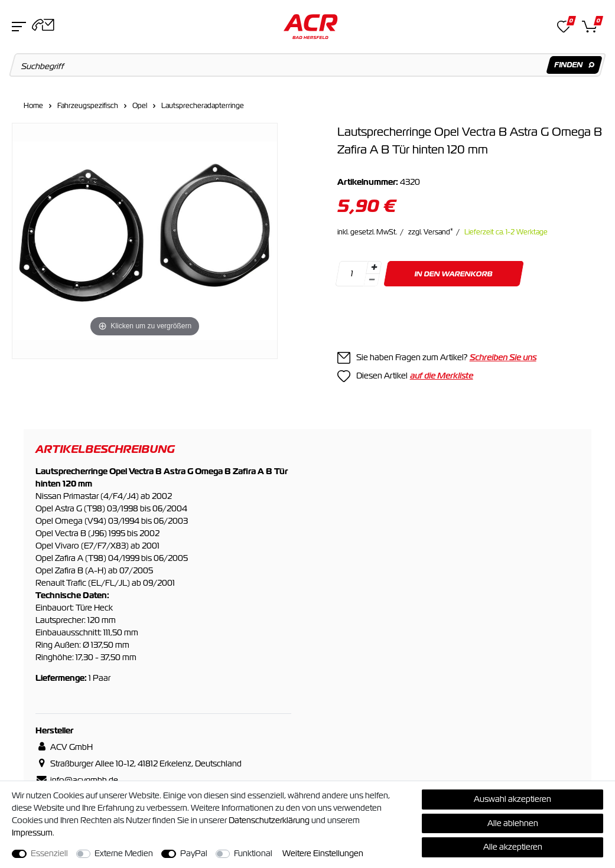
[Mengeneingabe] (352, 274)
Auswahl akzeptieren (512, 799)
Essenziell (49, 853)
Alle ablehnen (513, 823)
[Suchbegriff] (308, 65)
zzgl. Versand (431, 232)
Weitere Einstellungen (323, 853)
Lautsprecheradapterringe (203, 106)
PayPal (194, 853)
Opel (140, 106)
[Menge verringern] (372, 280)
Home (33, 106)
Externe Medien (124, 853)
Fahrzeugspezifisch (88, 106)
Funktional (253, 853)
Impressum (32, 833)
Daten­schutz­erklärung (269, 820)
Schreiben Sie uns (503, 357)
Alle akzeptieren (513, 847)
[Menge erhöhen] (373, 267)
